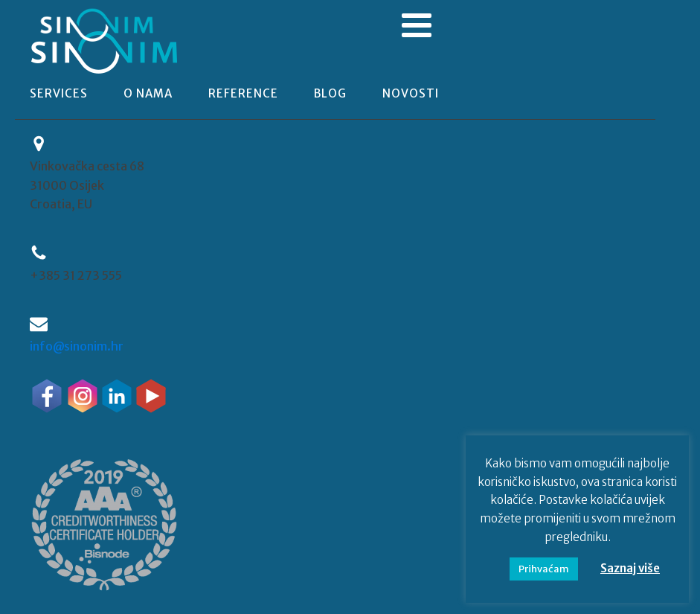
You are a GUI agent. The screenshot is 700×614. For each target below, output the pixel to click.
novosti (411, 93)
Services (59, 93)
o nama (148, 93)
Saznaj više (630, 568)
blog (330, 93)
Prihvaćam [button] (544, 569)
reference (243, 93)
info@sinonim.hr (77, 346)
